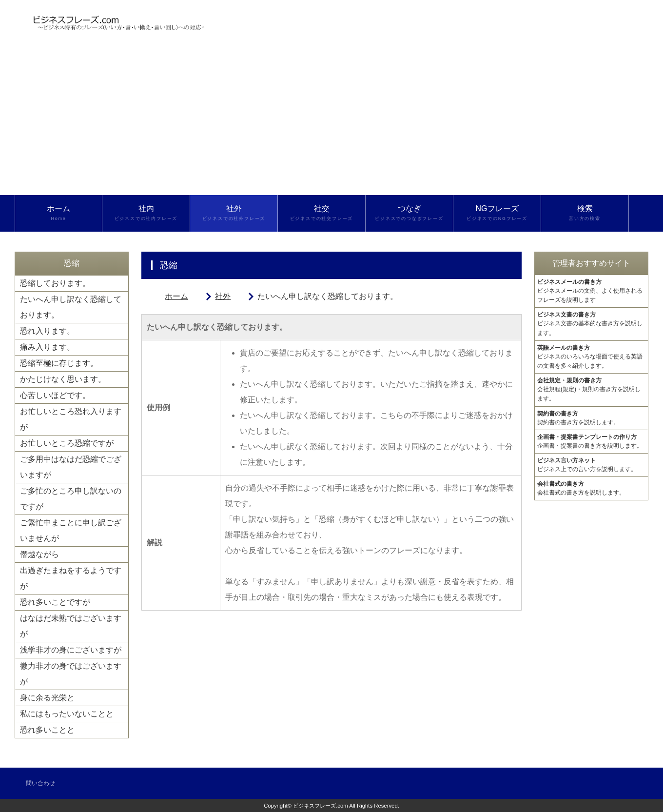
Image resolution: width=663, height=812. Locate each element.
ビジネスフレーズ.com (321, 806)
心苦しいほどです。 (55, 395)
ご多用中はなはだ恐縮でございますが (71, 467)
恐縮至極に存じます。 (59, 363)
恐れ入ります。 (47, 331)
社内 (146, 213)
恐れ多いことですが (55, 602)
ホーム (58, 213)
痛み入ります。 (47, 347)
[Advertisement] (331, 122)
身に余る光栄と (47, 698)
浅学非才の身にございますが (71, 650)
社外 (234, 213)
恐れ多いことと (47, 730)
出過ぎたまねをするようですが (71, 578)
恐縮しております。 (55, 283)
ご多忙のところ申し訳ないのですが (71, 499)
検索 (585, 213)
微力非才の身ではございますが (71, 674)
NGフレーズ (497, 213)
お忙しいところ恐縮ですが (67, 443)
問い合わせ (40, 783)
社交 (322, 213)
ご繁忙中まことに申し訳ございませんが (71, 530)
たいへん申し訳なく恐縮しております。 (71, 307)
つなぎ (409, 213)
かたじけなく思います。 (63, 379)
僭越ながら (39, 554)
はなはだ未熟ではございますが (71, 626)
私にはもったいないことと (67, 714)
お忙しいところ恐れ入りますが (71, 419)
